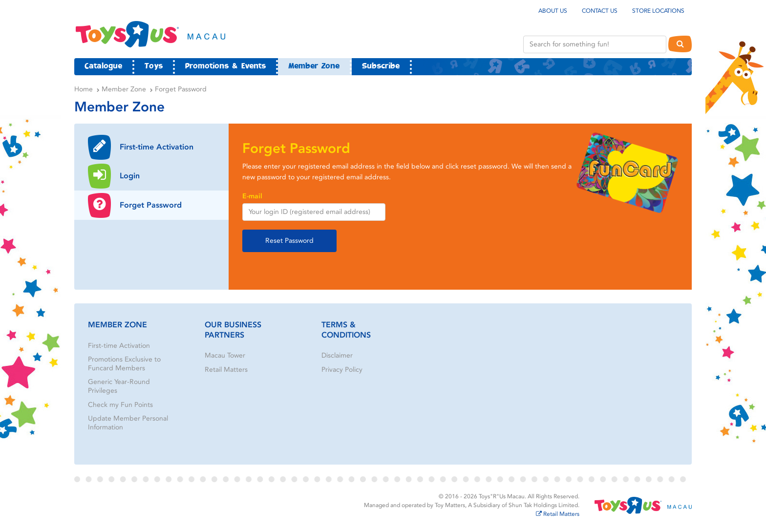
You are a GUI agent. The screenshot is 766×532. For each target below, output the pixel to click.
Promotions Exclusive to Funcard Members (124, 364)
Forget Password (181, 89)
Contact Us (600, 11)
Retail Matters (226, 370)
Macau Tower (225, 355)
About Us (553, 11)
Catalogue (103, 66)
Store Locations (658, 11)
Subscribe (381, 66)
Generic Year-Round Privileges (119, 386)
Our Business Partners (233, 330)
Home (84, 89)
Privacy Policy (342, 370)
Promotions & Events (225, 66)
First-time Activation (119, 346)
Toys (154, 66)
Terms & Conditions (346, 330)
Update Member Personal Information (128, 423)
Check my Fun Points (120, 405)
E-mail (252, 196)
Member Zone (314, 66)
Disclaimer (337, 355)
